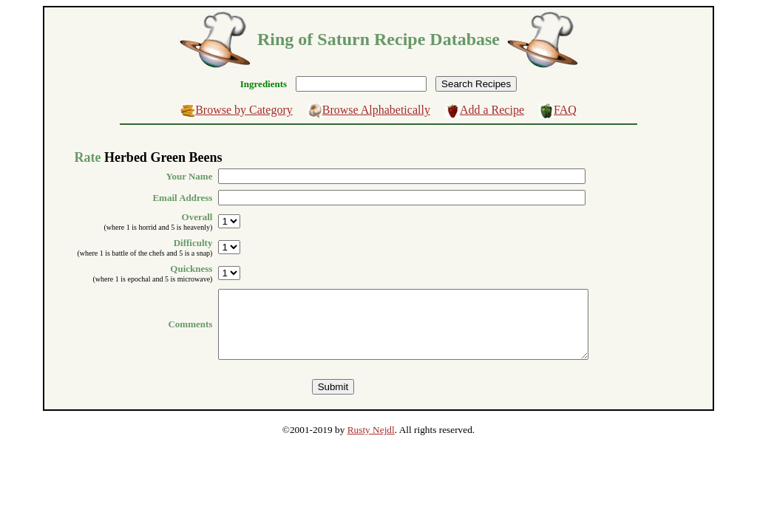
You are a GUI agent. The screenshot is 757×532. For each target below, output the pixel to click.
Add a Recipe (492, 110)
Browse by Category (244, 110)
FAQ (565, 110)
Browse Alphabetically (376, 110)
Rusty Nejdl (371, 443)
